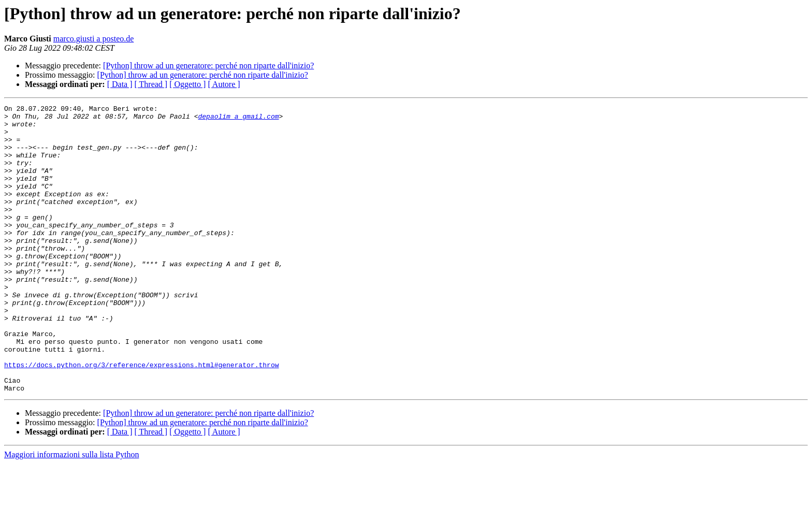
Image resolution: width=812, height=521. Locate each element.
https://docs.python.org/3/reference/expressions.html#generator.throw (141, 417)
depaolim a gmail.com (238, 119)
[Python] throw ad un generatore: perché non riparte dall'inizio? (208, 66)
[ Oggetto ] (187, 84)
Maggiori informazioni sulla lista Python (71, 512)
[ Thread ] (151, 84)
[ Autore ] (224, 84)
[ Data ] (120, 84)
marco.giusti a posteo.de (94, 39)
